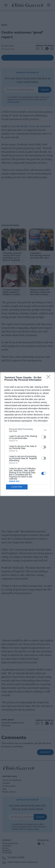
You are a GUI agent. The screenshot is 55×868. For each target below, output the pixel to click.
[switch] (44, 437)
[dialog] (27, 434)
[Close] (49, 378)
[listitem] (27, 430)
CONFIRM (17, 487)
